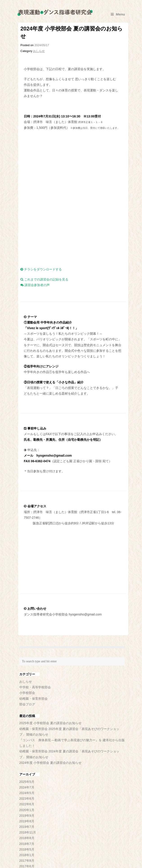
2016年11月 (28, 767)
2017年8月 (27, 755)
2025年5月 (27, 676)
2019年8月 (27, 716)
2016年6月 (27, 778)
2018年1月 (27, 750)
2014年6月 (27, 806)
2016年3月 (27, 784)
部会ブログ (27, 599)
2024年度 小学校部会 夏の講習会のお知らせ (50, 657)
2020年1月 (27, 704)
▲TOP (118, 859)
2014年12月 (28, 795)
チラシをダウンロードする (41, 164)
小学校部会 (27, 587)
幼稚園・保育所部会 (33, 593)
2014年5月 (27, 812)
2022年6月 (27, 699)
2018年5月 (27, 744)
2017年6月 (27, 761)
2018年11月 (28, 727)
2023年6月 (27, 693)
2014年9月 (27, 800)
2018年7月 (27, 738)
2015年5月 (27, 789)
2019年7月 (27, 721)
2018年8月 (27, 733)
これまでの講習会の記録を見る (44, 174)
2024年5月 (27, 688)
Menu (118, 14)
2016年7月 (27, 772)
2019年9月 (27, 710)
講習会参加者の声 (35, 180)
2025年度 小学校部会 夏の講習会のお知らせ (50, 618)
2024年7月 (27, 682)
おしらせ (39, 51)
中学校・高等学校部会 (35, 582)
